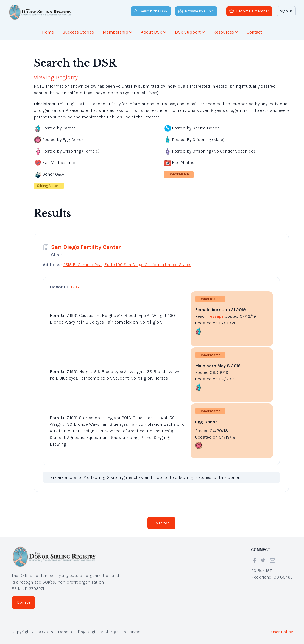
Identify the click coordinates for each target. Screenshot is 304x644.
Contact (254, 32)
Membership (117, 32)
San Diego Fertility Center (86, 247)
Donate (24, 602)
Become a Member (249, 11)
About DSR (154, 32)
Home (48, 32)
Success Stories (78, 32)
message (215, 316)
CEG (75, 287)
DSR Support (190, 32)
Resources (226, 32)
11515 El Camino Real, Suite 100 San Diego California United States (127, 265)
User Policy (282, 632)
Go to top (161, 523)
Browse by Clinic (196, 11)
